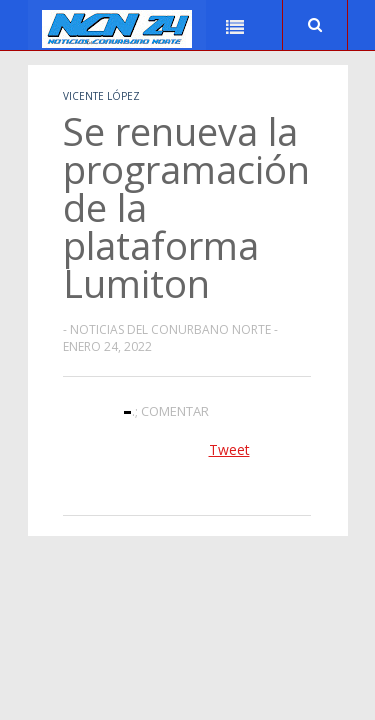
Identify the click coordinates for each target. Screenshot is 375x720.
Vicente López (101, 96)
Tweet (229, 449)
